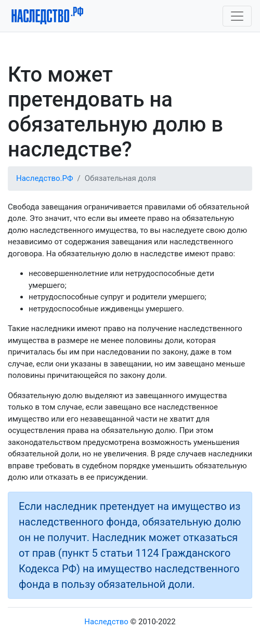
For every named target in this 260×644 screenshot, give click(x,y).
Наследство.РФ (45, 178)
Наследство (106, 622)
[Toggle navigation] (237, 16)
